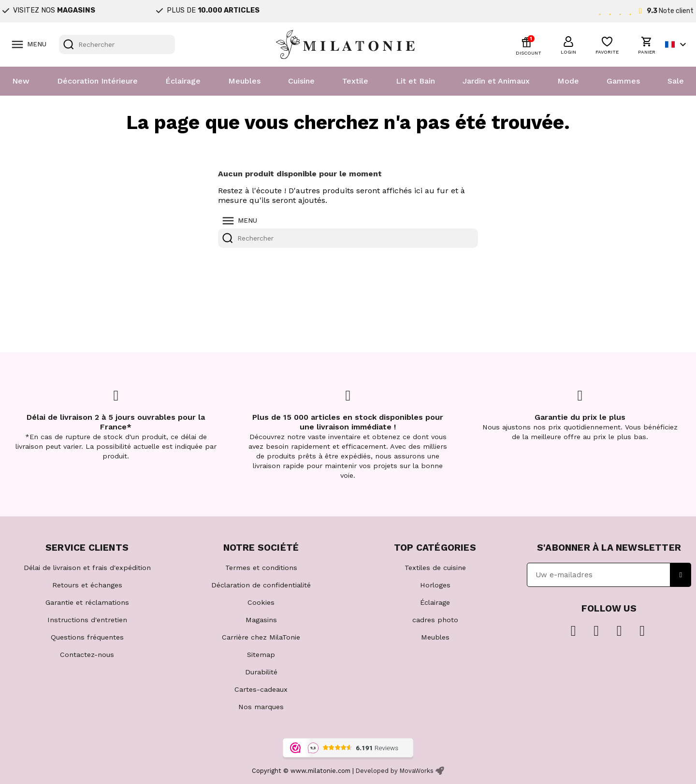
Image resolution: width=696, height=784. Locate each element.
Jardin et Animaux (496, 81)
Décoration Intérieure (97, 81)
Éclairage (183, 81)
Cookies (261, 602)
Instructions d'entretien (87, 620)
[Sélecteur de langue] (677, 44)
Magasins (261, 620)
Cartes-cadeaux (261, 689)
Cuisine (301, 81)
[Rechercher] (117, 44)
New (21, 81)
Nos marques (261, 707)
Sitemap (261, 655)
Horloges (435, 585)
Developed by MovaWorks (395, 771)
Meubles (244, 81)
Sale (676, 81)
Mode (568, 81)
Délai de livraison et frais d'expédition (87, 568)
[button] (568, 44)
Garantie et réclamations (87, 602)
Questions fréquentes (87, 637)
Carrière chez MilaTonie (261, 637)
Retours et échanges (87, 585)
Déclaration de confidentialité (261, 585)
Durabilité (261, 672)
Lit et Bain (415, 81)
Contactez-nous (87, 655)
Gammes (623, 81)
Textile (355, 81)
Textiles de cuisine (435, 568)
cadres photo (435, 620)
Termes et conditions (261, 568)
